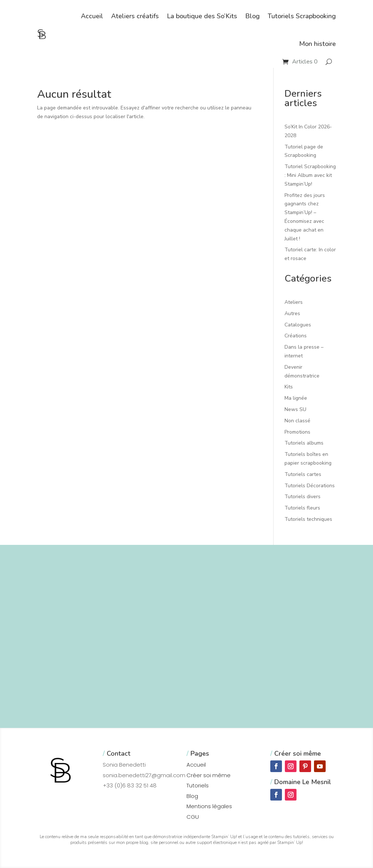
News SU (295, 409)
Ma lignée (296, 398)
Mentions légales (209, 806)
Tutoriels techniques (308, 519)
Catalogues (298, 325)
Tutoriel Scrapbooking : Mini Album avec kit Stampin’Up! (310, 175)
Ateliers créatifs (135, 16)
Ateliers (294, 302)
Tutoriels (198, 785)
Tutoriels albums (304, 443)
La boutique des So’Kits (202, 16)
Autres (292, 313)
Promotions (297, 432)
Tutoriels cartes (303, 474)
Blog (252, 16)
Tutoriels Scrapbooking (302, 16)
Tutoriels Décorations (310, 486)
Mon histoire (317, 44)
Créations (296, 336)
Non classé (297, 421)
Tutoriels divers (303, 497)
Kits (289, 387)
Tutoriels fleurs (302, 508)
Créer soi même (209, 775)
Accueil (92, 16)
